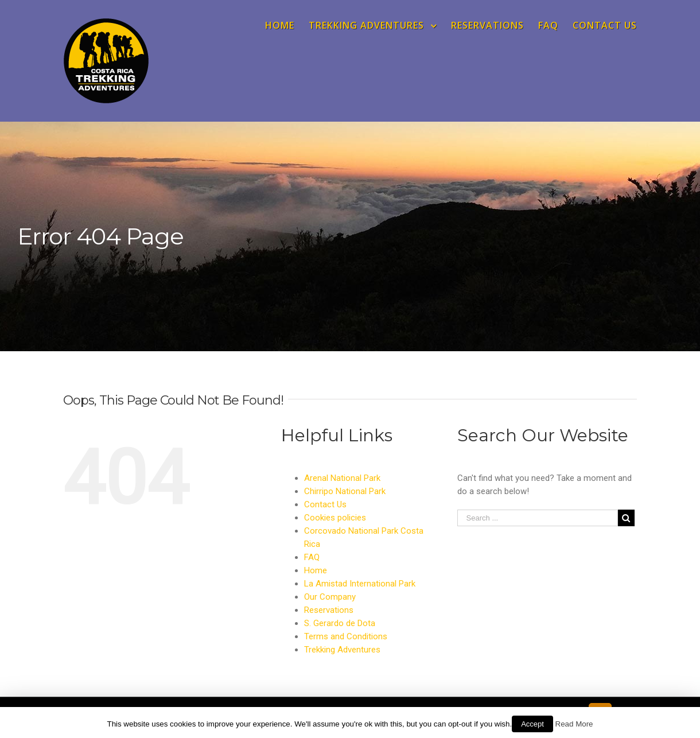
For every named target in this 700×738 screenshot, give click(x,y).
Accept (532, 724)
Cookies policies (335, 518)
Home (316, 570)
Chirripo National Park (345, 491)
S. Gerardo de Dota (340, 623)
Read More (574, 724)
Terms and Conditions (346, 636)
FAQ (312, 557)
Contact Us (325, 504)
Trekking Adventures (342, 650)
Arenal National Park (342, 478)
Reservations (329, 610)
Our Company (330, 597)
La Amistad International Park (360, 584)
